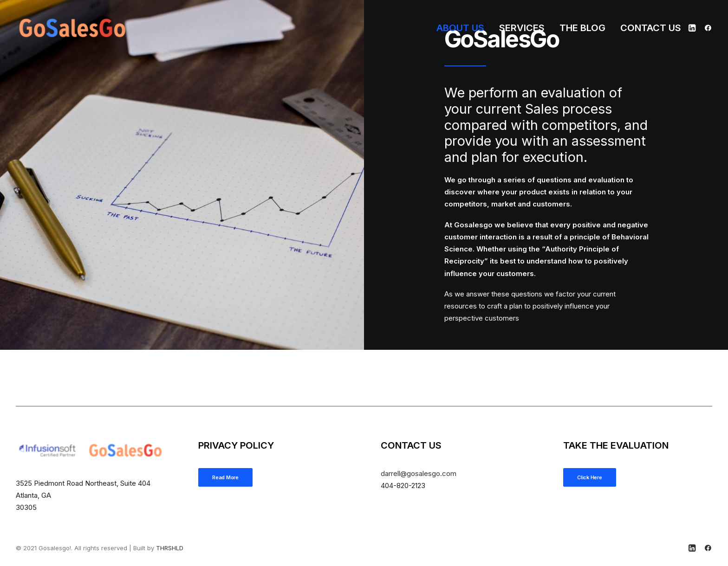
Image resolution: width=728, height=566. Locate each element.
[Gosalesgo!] (73, 28)
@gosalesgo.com (419, 473)
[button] (693, 28)
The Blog (582, 28)
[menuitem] (460, 28)
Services (522, 28)
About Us (460, 28)
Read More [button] (225, 477)
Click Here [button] (590, 477)
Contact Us (651, 28)
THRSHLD (170, 548)
